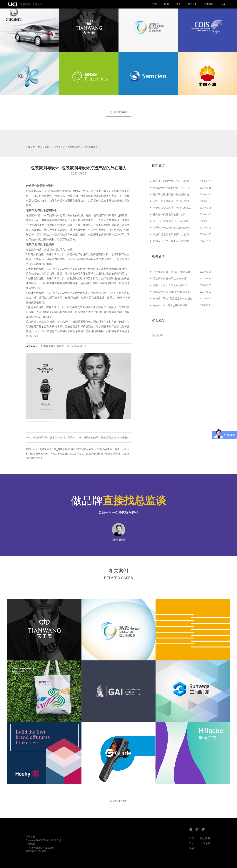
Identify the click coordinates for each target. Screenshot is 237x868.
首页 (155, 4)
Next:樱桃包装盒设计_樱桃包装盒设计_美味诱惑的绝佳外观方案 (110, 438)
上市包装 (209, 4)
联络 (223, 4)
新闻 (47, 147)
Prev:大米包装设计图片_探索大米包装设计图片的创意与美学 (56, 438)
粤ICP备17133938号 (36, 851)
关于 (178, 4)
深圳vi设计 (32, 346)
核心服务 (205, 838)
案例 (166, 4)
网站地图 (30, 837)
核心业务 (192, 4)
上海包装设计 (58, 147)
